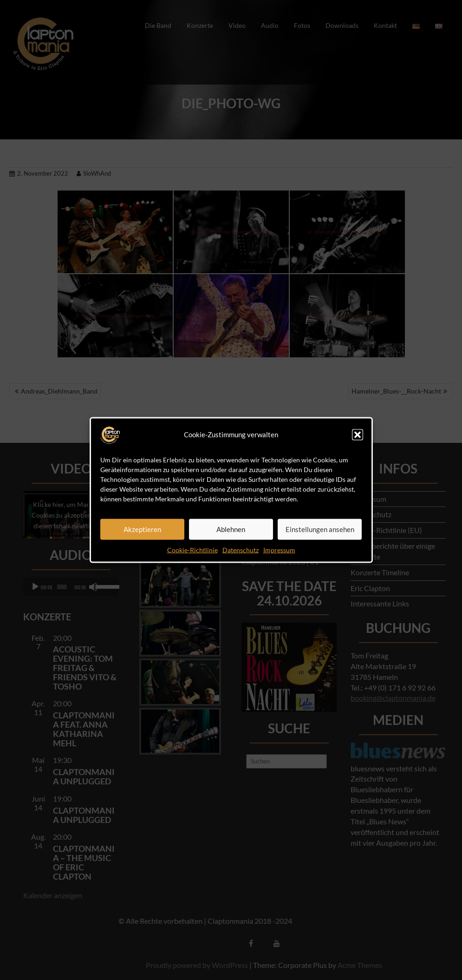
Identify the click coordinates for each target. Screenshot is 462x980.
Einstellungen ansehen (320, 529)
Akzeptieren (142, 529)
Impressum (279, 549)
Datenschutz (241, 549)
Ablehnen (231, 529)
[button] (358, 434)
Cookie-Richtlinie (192, 549)
